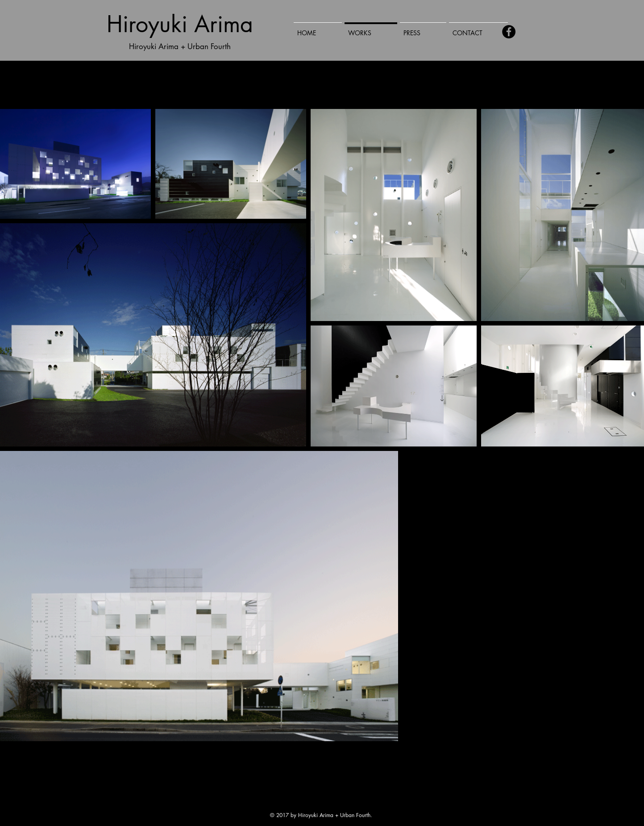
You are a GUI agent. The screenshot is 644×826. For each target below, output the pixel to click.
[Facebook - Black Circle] (509, 32)
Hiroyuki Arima (180, 24)
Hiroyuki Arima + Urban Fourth (180, 46)
